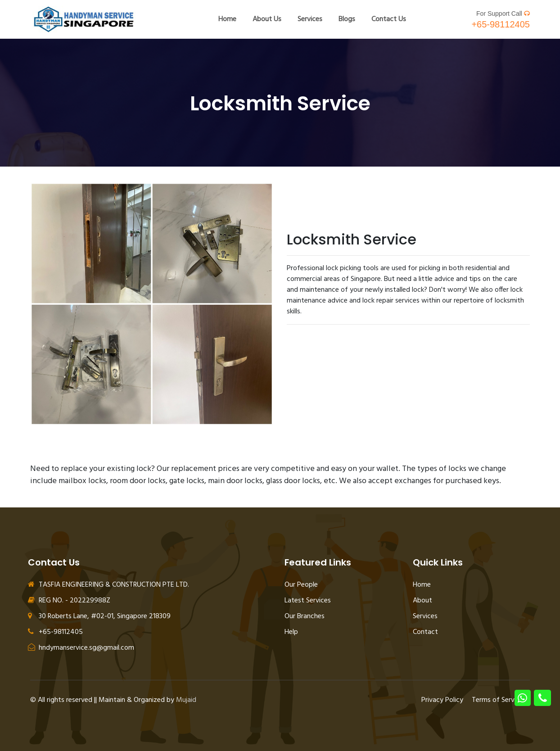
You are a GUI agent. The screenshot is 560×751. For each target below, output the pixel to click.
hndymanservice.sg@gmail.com (81, 648)
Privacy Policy (442, 700)
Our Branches (305, 616)
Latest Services (308, 601)
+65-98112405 (501, 24)
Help (291, 632)
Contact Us (389, 19)
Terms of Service (497, 700)
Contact (425, 632)
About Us (267, 19)
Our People (301, 585)
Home (227, 19)
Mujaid (186, 700)
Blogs (347, 19)
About (422, 601)
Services (310, 19)
